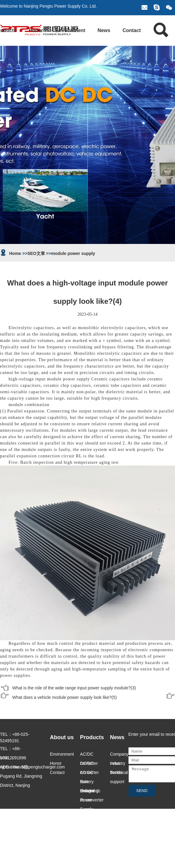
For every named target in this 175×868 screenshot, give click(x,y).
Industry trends (118, 764)
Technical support (119, 774)
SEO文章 (36, 253)
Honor (36, 30)
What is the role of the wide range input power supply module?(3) (74, 688)
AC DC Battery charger (87, 774)
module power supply (73, 253)
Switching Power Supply (89, 792)
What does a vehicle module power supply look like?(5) (65, 697)
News (104, 30)
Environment (70, 30)
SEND (142, 793)
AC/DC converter (89, 755)
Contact (132, 30)
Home (15, 253)
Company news (119, 755)
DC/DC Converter (89, 764)
